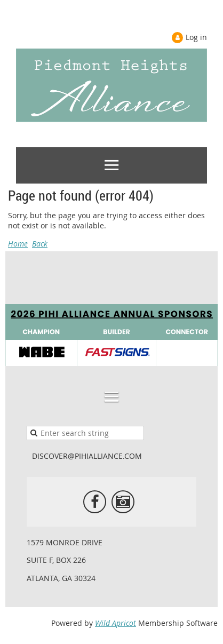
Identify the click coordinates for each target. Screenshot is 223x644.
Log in (196, 37)
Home (18, 244)
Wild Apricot (116, 623)
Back (40, 244)
